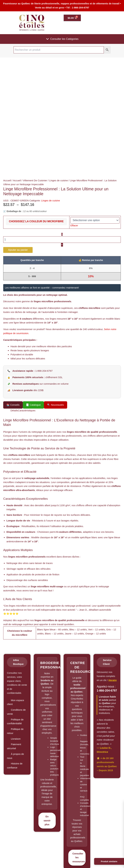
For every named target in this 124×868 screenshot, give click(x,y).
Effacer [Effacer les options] (74, 225)
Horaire (113, 680)
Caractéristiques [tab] (27, 410)
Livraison (16, 739)
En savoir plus (47, 821)
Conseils (13, 405)
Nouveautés (55, 405)
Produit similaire (109, 861)
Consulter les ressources (79, 858)
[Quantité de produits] (62, 240)
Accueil (7, 180)
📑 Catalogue (33, 405)
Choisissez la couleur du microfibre (36, 221)
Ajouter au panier (18, 250)
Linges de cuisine (58, 180)
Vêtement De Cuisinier (35, 180)
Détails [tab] (14, 410)
